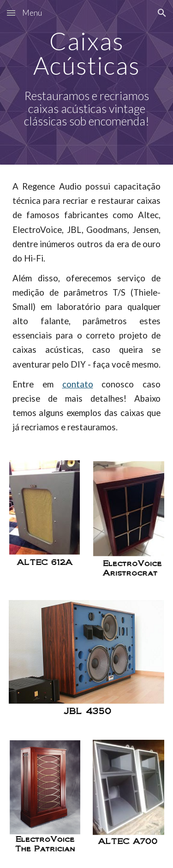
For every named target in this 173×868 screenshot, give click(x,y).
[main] (87, 82)
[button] (11, 13)
